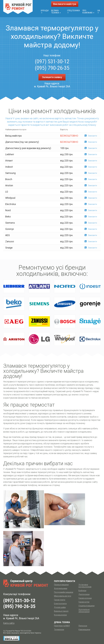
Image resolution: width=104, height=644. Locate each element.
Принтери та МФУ (62, 626)
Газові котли (84, 602)
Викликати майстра (65, 4)
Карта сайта (9, 623)
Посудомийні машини (64, 592)
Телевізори (59, 630)
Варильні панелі (61, 611)
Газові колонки (85, 598)
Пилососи (83, 626)
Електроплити (60, 604)
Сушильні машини (87, 606)
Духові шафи (60, 607)
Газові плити (60, 600)
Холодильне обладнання (84, 611)
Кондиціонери (60, 615)
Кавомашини (84, 630)
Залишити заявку (52, 77)
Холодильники (61, 588)
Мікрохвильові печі (63, 596)
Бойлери (82, 591)
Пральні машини (61, 585)
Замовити (91, 136)
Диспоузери (84, 594)
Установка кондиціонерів (85, 586)
